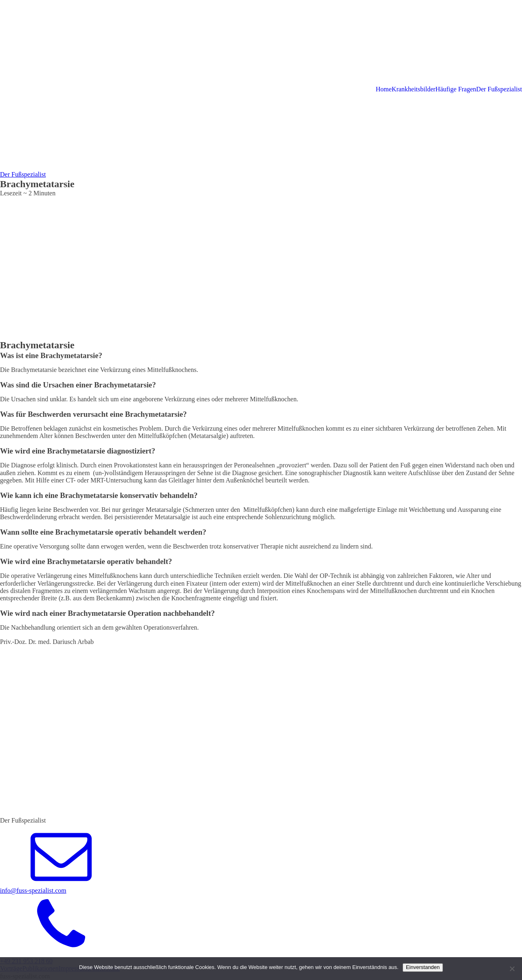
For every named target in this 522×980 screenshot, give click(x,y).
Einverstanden (423, 967)
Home (384, 89)
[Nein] (512, 969)
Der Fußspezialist (499, 89)
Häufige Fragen (456, 89)
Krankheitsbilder (414, 89)
